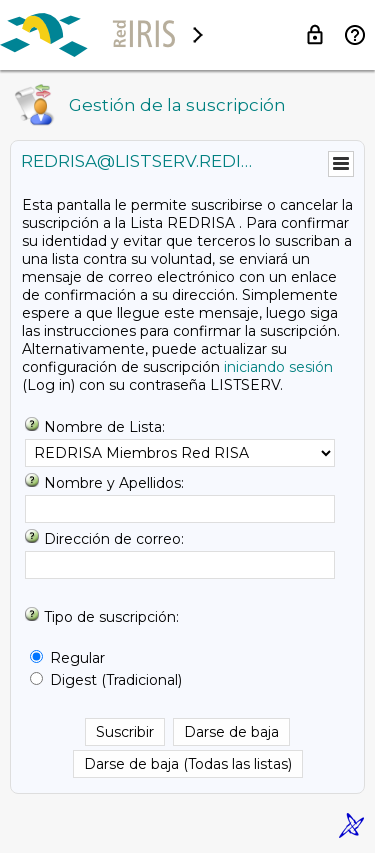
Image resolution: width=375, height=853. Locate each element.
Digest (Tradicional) (116, 680)
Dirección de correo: (114, 539)
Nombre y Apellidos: (114, 483)
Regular (77, 658)
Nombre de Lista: (104, 427)
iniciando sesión (278, 367)
